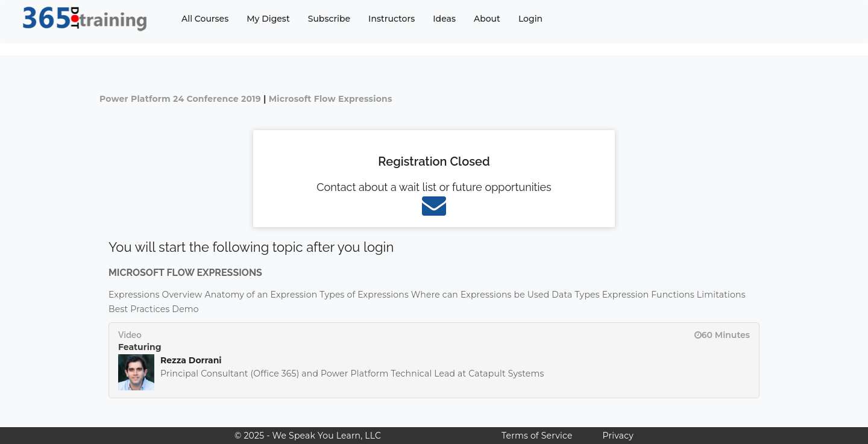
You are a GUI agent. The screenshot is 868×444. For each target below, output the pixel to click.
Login (530, 19)
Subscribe (329, 19)
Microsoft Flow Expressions (331, 99)
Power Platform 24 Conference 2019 (180, 99)
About (487, 19)
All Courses (205, 19)
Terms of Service (537, 436)
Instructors (392, 19)
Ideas (444, 19)
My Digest (268, 19)
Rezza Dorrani (191, 360)
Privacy (618, 436)
